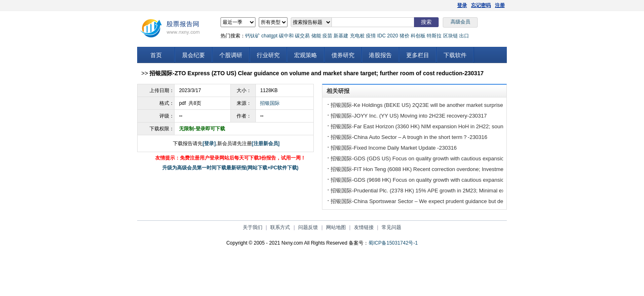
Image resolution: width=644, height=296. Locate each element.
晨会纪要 (193, 55)
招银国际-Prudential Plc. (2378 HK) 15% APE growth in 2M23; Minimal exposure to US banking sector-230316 (461, 191)
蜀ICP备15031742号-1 (393, 243)
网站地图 (336, 227)
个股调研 (231, 55)
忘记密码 (481, 5)
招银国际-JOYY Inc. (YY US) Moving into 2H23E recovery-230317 (409, 116)
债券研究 (343, 55)
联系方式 (280, 227)
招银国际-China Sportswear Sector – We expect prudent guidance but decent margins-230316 (442, 201)
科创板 (418, 36)
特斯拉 (434, 36)
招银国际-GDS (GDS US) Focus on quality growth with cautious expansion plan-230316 (434, 158)
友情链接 (364, 227)
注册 (500, 5)
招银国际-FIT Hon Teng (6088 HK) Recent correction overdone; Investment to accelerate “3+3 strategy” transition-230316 (474, 169)
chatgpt (269, 36)
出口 (464, 36)
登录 (462, 5)
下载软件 (455, 55)
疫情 (371, 36)
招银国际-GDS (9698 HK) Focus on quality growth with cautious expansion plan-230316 (435, 180)
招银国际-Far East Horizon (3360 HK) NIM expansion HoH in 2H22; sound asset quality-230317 (444, 126)
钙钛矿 (253, 36)
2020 (392, 36)
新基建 (341, 36)
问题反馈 (308, 227)
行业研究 (268, 55)
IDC (381, 36)
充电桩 (357, 36)
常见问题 (391, 227)
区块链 (451, 36)
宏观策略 (306, 55)
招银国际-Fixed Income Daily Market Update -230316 (394, 148)
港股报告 (380, 55)
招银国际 (270, 103)
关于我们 (253, 227)
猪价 (405, 36)
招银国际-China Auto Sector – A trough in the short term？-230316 (409, 137)
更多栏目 (418, 55)
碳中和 (286, 36)
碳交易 (302, 36)
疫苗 (327, 36)
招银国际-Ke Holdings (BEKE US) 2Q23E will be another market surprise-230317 (427, 105)
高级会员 (460, 22)
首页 (156, 55)
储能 (316, 36)
